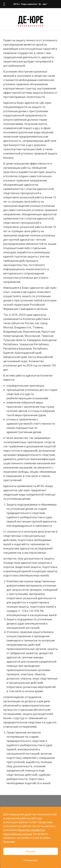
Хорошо (31, 851)
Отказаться (30, 860)
